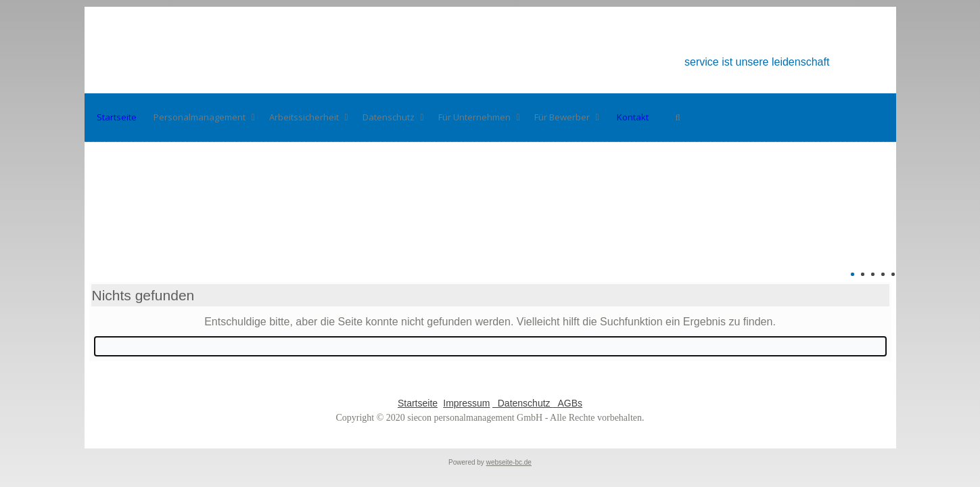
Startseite (418, 403)
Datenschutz (523, 403)
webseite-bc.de (509, 462)
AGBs (567, 403)
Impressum (466, 403)
